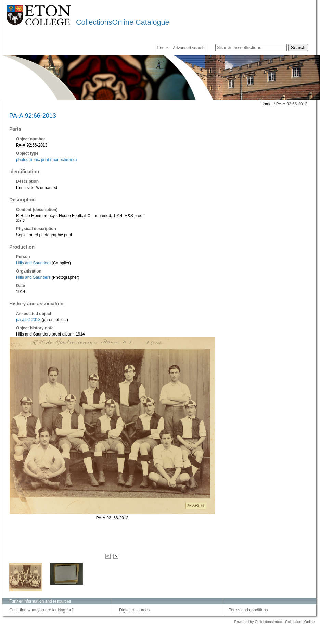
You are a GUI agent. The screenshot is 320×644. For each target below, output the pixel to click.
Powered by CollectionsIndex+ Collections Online (274, 622)
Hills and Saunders (34, 263)
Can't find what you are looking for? (41, 610)
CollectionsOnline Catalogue (123, 22)
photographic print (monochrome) (46, 160)
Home (162, 48)
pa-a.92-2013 (28, 320)
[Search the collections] (251, 47)
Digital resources (134, 610)
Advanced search (189, 48)
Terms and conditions (248, 610)
